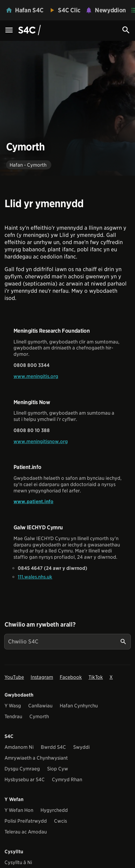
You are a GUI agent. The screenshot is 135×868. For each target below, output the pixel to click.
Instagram (42, 677)
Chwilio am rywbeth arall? (40, 625)
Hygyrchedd (54, 810)
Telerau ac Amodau (26, 832)
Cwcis (60, 821)
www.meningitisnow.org (41, 442)
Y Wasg (13, 706)
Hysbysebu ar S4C (25, 780)
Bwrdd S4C (53, 747)
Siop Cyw (58, 769)
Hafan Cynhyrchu (79, 706)
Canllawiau (40, 706)
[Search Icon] (126, 30)
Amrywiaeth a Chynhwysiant (36, 758)
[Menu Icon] (9, 30)
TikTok (96, 677)
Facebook (71, 677)
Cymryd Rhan (67, 780)
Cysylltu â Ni (18, 862)
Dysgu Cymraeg (22, 769)
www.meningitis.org (36, 376)
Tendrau (13, 717)
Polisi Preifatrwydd (26, 821)
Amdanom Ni (19, 747)
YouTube (14, 677)
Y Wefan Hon (19, 810)
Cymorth (39, 717)
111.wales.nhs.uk (35, 577)
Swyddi (81, 747)
